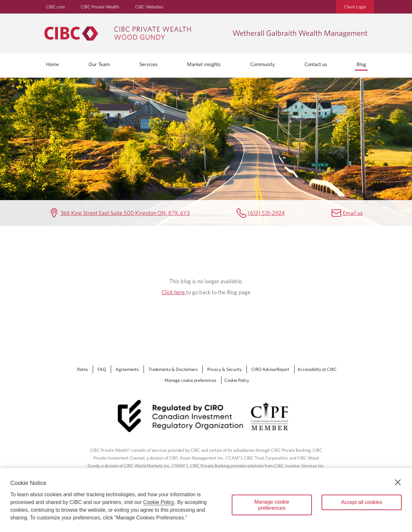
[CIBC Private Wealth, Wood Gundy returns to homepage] (135, 34)
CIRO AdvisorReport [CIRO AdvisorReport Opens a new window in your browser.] (270, 369)
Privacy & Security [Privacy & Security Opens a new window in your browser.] (225, 369)
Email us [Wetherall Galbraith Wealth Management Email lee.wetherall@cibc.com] (353, 213)
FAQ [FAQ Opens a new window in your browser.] (102, 369)
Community (262, 64)
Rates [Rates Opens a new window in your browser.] (83, 369)
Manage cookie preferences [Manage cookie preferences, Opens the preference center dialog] (272, 505)
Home (52, 64)
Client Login (355, 7)
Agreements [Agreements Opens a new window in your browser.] (127, 369)
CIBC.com (55, 7)
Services (148, 64)
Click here (174, 292)
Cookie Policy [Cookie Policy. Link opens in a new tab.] (237, 380)
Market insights (204, 64)
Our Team (99, 64)
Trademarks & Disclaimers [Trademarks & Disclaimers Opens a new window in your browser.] (173, 369)
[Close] (398, 482)
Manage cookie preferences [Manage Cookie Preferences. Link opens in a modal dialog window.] (190, 380)
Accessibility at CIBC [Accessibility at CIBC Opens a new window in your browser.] (317, 369)
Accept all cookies (361, 502)
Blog (361, 64)
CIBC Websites (149, 7)
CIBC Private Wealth (100, 7)
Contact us (316, 64)
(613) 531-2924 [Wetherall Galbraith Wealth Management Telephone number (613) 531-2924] (266, 213)
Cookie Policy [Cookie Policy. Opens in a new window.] (159, 502)
